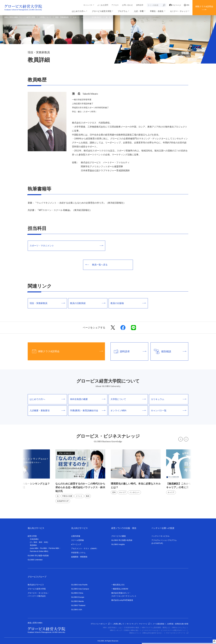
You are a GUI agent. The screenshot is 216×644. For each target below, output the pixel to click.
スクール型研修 (77, 540)
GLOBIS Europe (78, 597)
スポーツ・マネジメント (66, 246)
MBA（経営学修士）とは (112, 628)
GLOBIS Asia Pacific (79, 585)
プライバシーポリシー (100, 624)
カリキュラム (169, 399)
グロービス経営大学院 (102, 11)
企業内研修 (76, 536)
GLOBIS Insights (118, 544)
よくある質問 (103, 5)
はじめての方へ (79, 11)
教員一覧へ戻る (96, 265)
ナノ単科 (34, 542)
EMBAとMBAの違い (132, 630)
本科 (46, 542)
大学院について (45, 17)
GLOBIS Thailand (78, 605)
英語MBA (33, 545)
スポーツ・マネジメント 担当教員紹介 (87, 17)
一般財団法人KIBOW (120, 589)
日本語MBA (34, 539)
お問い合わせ (127, 5)
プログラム (123, 11)
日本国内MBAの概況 (132, 628)
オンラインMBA (128, 411)
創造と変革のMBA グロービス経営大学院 (20, 17)
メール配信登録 (158, 624)
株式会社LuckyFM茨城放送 (122, 600)
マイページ (175, 5)
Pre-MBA (44, 548)
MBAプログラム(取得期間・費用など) (156, 628)
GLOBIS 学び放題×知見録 (38, 556)
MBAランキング (116, 630)
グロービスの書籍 (119, 536)
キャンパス (88, 5)
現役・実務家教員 (62, 17)
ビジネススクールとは (150, 630)
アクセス (115, 5)
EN (187, 5)
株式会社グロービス (36, 585)
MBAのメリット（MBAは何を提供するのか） (146, 633)
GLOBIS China (77, 593)
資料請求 (140, 5)
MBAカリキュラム (179, 628)
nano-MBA (34, 548)
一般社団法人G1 (118, 585)
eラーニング (76, 544)
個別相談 (169, 351)
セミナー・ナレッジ (179, 11)
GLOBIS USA (77, 610)
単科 (41, 542)
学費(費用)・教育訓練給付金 (88, 411)
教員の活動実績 (88, 303)
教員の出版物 (128, 303)
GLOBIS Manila (77, 601)
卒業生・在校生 (157, 11)
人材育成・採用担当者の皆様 (178, 624)
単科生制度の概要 (88, 399)
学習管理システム (78, 553)
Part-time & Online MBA (39, 551)
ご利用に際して (118, 624)
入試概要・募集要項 (47, 411)
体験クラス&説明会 (204, 6)
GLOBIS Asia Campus (80, 589)
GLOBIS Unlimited (35, 560)
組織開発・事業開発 (79, 557)
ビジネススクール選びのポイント (173, 630)
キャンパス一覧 (169, 411)
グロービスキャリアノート (177, 633)
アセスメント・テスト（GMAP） (85, 548)
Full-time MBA (54, 548)
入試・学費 (139, 11)
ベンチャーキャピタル (160, 536)
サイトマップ (132, 624)
